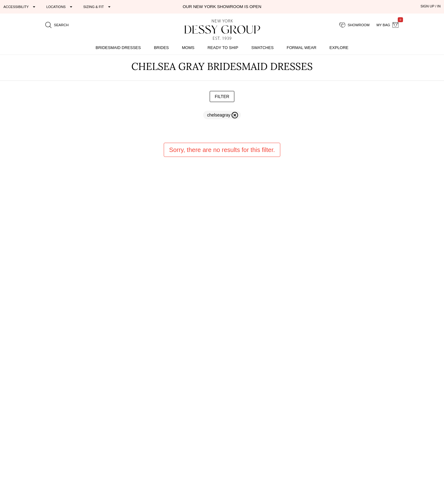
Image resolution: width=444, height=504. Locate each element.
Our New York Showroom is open (222, 7)
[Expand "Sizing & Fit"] (98, 7)
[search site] (57, 25)
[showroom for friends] (354, 25)
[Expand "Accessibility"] (20, 7)
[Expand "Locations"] (60, 7)
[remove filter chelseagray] (222, 115)
